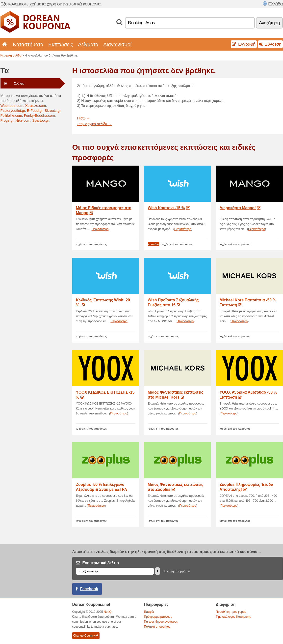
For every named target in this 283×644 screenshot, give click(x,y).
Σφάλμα (13, 84)
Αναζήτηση (269, 23)
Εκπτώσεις (61, 44)
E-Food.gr (35, 111)
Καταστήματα (28, 44)
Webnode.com (12, 106)
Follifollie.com (11, 116)
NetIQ (108, 612)
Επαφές (149, 612)
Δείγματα (88, 44)
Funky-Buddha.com (39, 116)
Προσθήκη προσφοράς (231, 612)
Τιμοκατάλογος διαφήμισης (233, 617)
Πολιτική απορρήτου (176, 571)
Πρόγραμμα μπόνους (158, 617)
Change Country (86, 636)
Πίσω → (84, 118)
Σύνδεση (270, 44)
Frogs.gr (7, 120)
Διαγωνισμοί (117, 44)
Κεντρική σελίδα (11, 56)
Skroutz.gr (53, 111)
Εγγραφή (244, 44)
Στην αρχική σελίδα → (95, 124)
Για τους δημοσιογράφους (161, 622)
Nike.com (23, 120)
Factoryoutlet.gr (13, 111)
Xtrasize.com (36, 106)
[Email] (115, 571)
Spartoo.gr (40, 120)
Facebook (89, 589)
